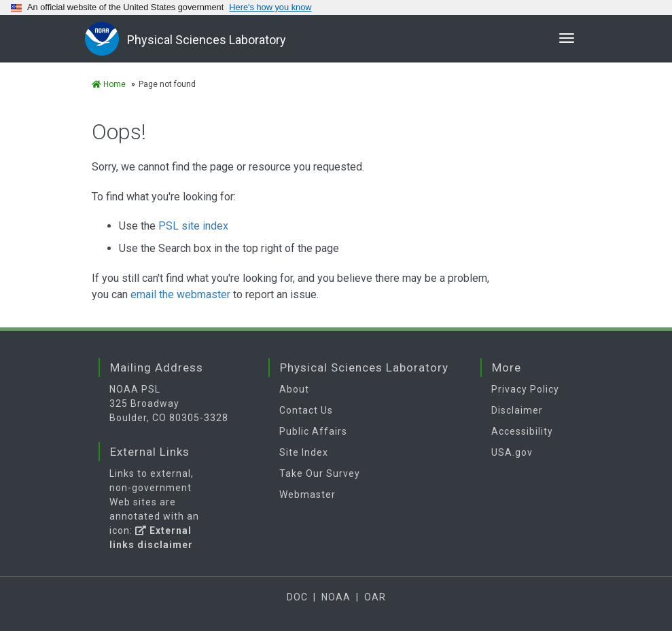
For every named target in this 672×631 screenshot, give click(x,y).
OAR (375, 597)
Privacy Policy (525, 389)
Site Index (304, 452)
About (294, 389)
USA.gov (512, 452)
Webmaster (307, 494)
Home (109, 84)
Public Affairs (313, 431)
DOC (297, 597)
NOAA (336, 597)
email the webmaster (180, 294)
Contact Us (306, 410)
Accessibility (522, 431)
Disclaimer (517, 410)
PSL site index (193, 226)
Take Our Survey (320, 473)
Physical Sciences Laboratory (207, 40)
